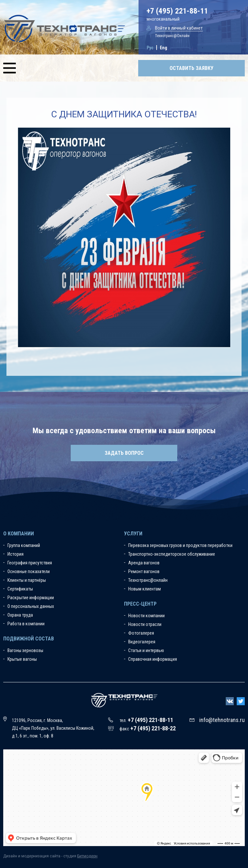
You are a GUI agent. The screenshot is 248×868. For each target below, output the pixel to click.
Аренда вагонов (144, 563)
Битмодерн (87, 856)
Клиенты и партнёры (27, 580)
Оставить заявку (191, 68)
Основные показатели (29, 571)
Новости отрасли (145, 624)
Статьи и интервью (146, 650)
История (15, 554)
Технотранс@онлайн (148, 580)
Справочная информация (153, 659)
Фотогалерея (141, 633)
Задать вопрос (124, 453)
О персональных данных (31, 606)
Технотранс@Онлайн (172, 36)
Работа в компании (26, 624)
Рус (150, 48)
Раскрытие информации (31, 598)
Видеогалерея (142, 642)
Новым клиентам (145, 589)
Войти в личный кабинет (179, 28)
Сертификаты (20, 589)
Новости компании (146, 616)
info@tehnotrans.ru (222, 720)
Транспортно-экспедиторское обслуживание (172, 554)
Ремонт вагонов (144, 571)
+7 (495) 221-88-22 (153, 728)
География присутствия (30, 563)
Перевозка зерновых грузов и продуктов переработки (180, 545)
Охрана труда (20, 615)
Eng (164, 48)
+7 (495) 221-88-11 (177, 11)
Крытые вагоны (22, 659)
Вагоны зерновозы (25, 650)
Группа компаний (24, 545)
